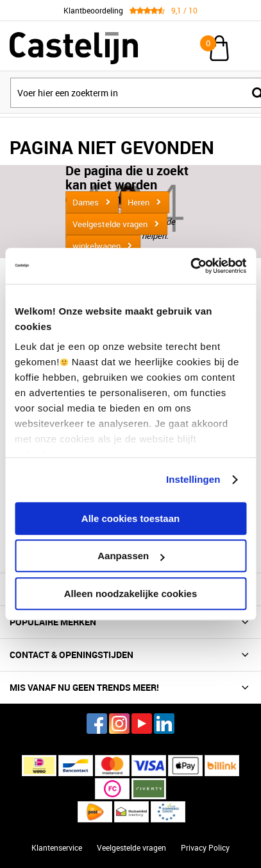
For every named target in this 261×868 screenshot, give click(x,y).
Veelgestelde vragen (110, 224)
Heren (139, 202)
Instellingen (193, 479)
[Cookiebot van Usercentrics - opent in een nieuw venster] (190, 266)
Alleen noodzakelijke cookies (131, 594)
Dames (86, 202)
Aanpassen (131, 556)
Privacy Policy (205, 847)
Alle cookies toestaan (130, 518)
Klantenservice (57, 847)
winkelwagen (97, 246)
